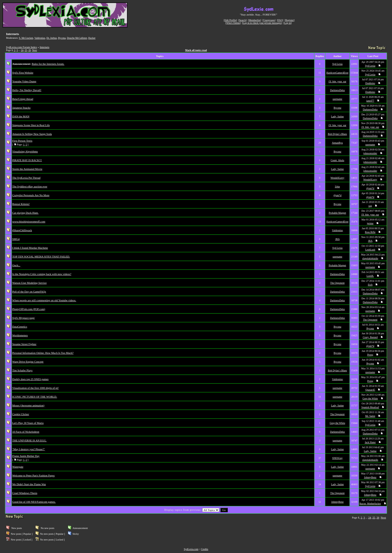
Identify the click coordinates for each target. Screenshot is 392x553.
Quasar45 (370, 390)
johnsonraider (370, 153)
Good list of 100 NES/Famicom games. (34, 502)
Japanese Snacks (21, 108)
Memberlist (254, 20)
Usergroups (269, 20)
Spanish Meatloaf (370, 407)
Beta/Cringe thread (23, 99)
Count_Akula (337, 160)
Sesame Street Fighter (24, 344)
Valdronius (40, 38)
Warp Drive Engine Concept (28, 362)
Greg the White (370, 398)
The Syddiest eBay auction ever (30, 186)
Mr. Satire (370, 416)
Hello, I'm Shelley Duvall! (27, 90)
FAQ (280, 20)
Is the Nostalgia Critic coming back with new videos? (42, 274)
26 (29, 50)
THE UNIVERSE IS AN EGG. (29, 440)
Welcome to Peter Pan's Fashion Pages (33, 475)
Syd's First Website (23, 73)
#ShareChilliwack (22, 230)
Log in (287, 23)
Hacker (92, 38)
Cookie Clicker (21, 414)
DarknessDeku (337, 90)
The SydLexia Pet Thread (26, 178)
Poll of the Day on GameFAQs (29, 292)
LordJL (370, 276)
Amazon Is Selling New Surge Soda (32, 134)
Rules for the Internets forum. (48, 64)
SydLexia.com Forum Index (21, 47)
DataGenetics (20, 327)
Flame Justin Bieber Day (26, 456)
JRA (337, 239)
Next (34, 50)
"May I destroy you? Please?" (29, 449)
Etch (370, 285)
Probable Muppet (337, 213)
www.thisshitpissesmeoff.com (29, 221)
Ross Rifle (370, 232)
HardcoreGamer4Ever (337, 73)
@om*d (370, 188)
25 (26, 50)
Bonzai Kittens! (21, 204)
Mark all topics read (196, 50)
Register (289, 20)
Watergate (18, 467)
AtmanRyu (337, 143)
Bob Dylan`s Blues (337, 134)
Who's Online (233, 23)
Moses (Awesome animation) (28, 405)
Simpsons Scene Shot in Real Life (31, 125)
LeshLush (370, 250)
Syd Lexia (337, 64)
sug (370, 206)
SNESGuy (337, 458)
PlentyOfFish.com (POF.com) (29, 309)
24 (22, 50)
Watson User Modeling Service (29, 283)
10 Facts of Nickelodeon (26, 432)
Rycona (62, 38)
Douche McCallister (77, 38)
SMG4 (16, 239)
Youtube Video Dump (24, 81)
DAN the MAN (21, 116)
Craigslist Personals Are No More (31, 195)
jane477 (370, 101)
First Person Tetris (22, 141)
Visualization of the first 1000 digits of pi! (35, 388)
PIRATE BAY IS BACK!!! (27, 160)
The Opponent (337, 283)
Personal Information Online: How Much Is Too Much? (43, 353)
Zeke (337, 187)
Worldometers (20, 335)
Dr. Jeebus (52, 38)
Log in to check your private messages (262, 23)
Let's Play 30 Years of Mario (28, 423)
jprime (370, 223)
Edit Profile (230, 20)
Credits (205, 549)
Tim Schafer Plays (22, 370)
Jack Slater (370, 442)
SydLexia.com (191, 549)
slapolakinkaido (370, 258)
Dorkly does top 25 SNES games (30, 379)
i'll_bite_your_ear (337, 81)
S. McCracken (26, 38)
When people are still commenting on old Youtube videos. (44, 300)
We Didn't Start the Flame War (29, 484)
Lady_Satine (337, 116)
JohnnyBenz (370, 477)
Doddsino (370, 83)
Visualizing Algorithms (25, 151)
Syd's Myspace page (23, 318)
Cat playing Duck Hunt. (25, 213)
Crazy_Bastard (370, 337)
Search (242, 20)
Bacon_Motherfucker (370, 504)
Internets (44, 47)
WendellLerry (337, 178)
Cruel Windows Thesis (25, 493)
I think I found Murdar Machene (30, 248)
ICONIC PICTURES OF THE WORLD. (35, 397)
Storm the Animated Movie (27, 169)
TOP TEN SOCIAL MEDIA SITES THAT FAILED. (41, 256)
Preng (370, 355)
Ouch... (16, 265)
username (337, 99)
